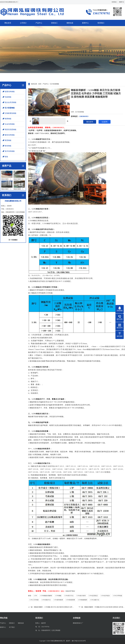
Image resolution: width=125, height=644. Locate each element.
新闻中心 (85, 23)
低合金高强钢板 (11, 102)
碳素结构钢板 (10, 92)
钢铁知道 (70, 23)
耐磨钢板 (8, 119)
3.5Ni (35, 596)
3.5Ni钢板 (58, 596)
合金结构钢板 (10, 124)
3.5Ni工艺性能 (34, 600)
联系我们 (114, 2)
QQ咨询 (105, 122)
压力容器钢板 (10, 108)
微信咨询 (90, 122)
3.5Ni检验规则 (82, 600)
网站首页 (8, 23)
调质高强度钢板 (11, 129)
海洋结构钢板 (10, 151)
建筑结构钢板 (10, 135)
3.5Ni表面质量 (70, 600)
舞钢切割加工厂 (78, 623)
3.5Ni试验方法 (46, 600)
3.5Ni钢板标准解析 (46, 596)
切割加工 (54, 23)
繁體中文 (122, 2)
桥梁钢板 (8, 140)
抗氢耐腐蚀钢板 (11, 113)
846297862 (70, 591)
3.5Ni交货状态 (93, 596)
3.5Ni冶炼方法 (95, 600)
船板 (6, 157)
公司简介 (23, 23)
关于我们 (12, 627)
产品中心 (39, 23)
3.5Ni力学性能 (117, 596)
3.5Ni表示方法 (69, 596)
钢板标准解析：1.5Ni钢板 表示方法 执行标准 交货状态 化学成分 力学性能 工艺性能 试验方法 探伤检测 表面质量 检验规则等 (74, 607)
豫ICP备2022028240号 (77, 641)
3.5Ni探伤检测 (58, 600)
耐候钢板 (8, 146)
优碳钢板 (8, 97)
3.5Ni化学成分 (105, 596)
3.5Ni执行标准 (81, 596)
